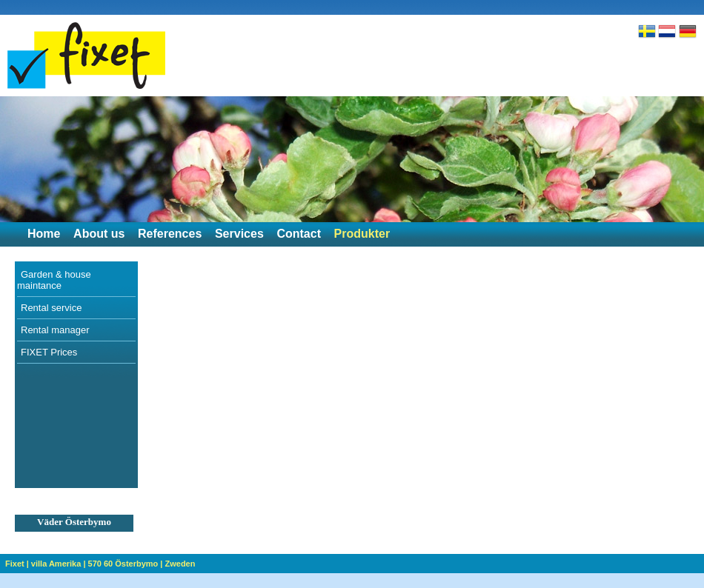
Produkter (362, 234)
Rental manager (55, 330)
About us (99, 234)
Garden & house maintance (54, 280)
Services (239, 234)
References (170, 234)
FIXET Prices (49, 352)
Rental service (51, 308)
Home (44, 234)
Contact (299, 234)
